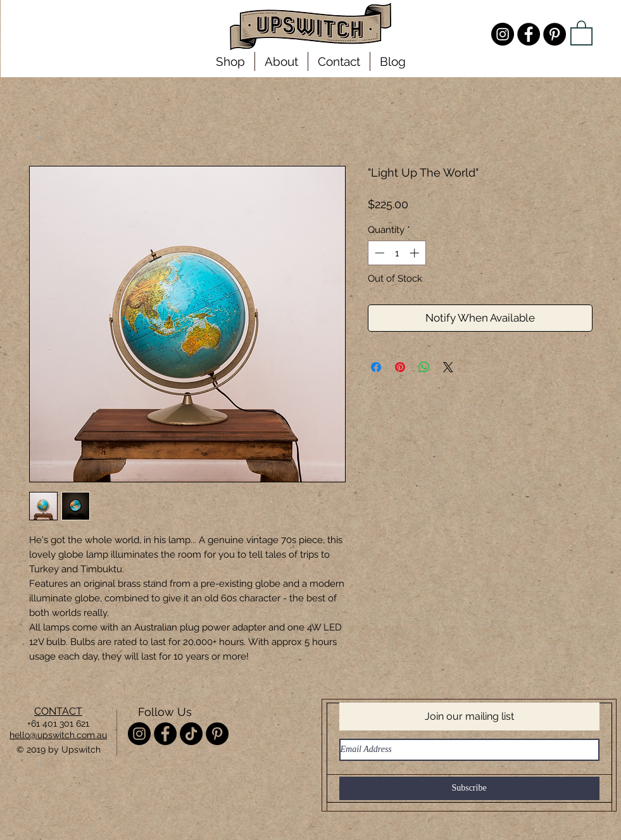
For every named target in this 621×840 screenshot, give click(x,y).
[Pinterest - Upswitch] (555, 34)
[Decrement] (378, 253)
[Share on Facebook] (376, 367)
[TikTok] (191, 734)
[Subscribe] (469, 788)
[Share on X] (448, 367)
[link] (581, 32)
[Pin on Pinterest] (400, 367)
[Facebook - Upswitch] (529, 34)
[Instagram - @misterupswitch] (503, 34)
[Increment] (416, 253)
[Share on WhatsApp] (424, 367)
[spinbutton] (397, 253)
